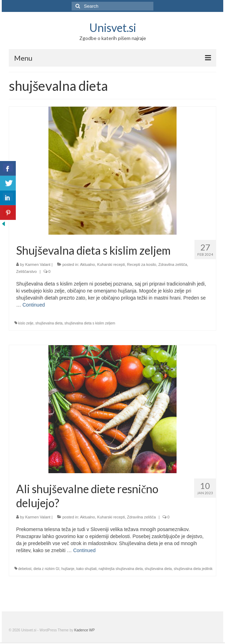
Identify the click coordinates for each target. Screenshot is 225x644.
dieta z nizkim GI (46, 569)
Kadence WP (85, 630)
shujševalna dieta (49, 323)
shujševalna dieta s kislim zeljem (90, 323)
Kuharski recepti (111, 264)
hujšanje (68, 569)
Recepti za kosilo (142, 264)
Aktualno (88, 264)
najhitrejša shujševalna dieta (121, 569)
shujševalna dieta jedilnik (193, 569)
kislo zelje (26, 323)
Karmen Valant (38, 264)
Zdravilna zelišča (173, 264)
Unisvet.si (113, 28)
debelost (25, 569)
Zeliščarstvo (27, 271)
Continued (34, 305)
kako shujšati (86, 569)
